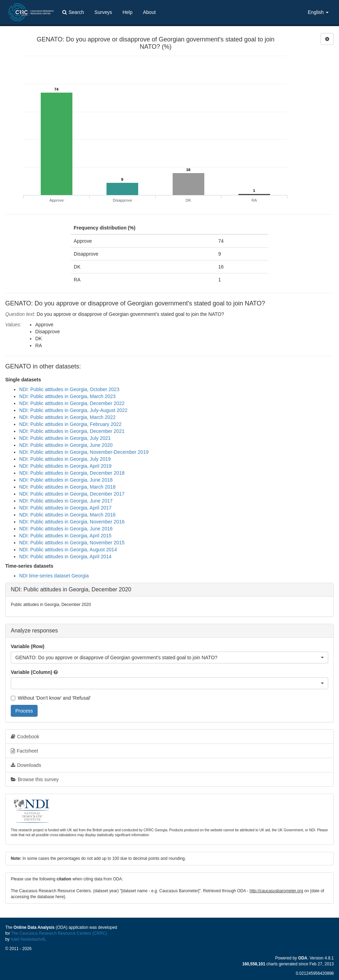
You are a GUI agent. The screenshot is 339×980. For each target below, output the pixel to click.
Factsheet (24, 751)
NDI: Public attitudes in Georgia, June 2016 (66, 529)
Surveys (103, 12)
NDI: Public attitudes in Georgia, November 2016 (72, 522)
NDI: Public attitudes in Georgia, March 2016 (67, 515)
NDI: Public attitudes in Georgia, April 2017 (65, 508)
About (149, 12)
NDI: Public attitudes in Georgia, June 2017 (66, 501)
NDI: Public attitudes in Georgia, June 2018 (66, 480)
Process (24, 711)
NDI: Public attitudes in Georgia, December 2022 (72, 403)
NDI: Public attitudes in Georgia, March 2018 (67, 487)
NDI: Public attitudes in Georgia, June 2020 (66, 445)
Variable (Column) (31, 672)
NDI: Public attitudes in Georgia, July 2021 (65, 438)
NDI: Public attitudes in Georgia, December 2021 (72, 431)
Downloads (26, 765)
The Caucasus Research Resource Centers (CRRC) (59, 933)
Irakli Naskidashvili (28, 939)
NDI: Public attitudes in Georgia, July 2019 (65, 459)
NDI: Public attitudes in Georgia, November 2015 (72, 543)
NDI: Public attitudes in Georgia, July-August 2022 (73, 410)
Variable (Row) (27, 646)
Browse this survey (35, 779)
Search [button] (73, 12)
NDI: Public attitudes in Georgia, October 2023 (69, 389)
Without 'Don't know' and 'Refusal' (51, 698)
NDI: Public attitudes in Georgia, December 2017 (72, 494)
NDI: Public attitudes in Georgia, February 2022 (70, 424)
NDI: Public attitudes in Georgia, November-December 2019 (84, 452)
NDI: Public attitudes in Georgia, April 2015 (65, 536)
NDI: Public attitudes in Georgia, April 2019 (65, 466)
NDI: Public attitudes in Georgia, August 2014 (68, 550)
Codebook (25, 737)
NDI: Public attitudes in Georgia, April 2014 (65, 557)
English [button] (318, 12)
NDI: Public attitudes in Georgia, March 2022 (67, 417)
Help (128, 12)
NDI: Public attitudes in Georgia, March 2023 (67, 396)
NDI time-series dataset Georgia (54, 576)
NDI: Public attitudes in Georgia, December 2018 (72, 473)
